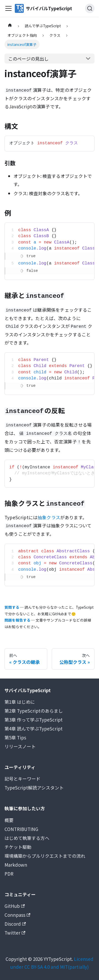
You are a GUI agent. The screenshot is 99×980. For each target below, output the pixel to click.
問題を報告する (17, 620)
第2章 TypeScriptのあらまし (34, 711)
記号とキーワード (22, 779)
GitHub (15, 906)
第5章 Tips (15, 737)
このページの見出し (28, 59)
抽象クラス (49, 517)
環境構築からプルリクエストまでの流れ (45, 856)
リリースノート (20, 746)
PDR (9, 874)
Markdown (16, 865)
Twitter (15, 933)
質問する (12, 607)
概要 (9, 820)
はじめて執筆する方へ (27, 838)
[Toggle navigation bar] (8, 8)
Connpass (17, 915)
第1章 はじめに (20, 702)
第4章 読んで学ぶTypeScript (34, 729)
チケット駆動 (18, 847)
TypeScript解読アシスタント (34, 788)
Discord (15, 924)
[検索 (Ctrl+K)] (90, 8)
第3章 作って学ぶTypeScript (34, 720)
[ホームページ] (10, 26)
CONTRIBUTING (21, 829)
